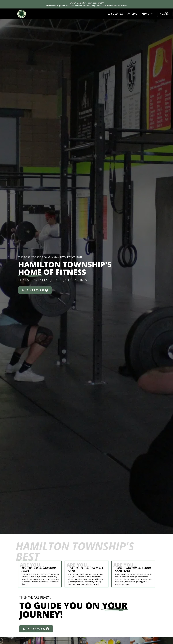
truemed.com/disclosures (117, 6)
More (147, 14)
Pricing (132, 14)
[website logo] (22, 14)
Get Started (115, 14)
